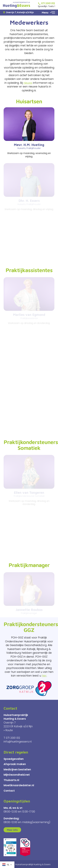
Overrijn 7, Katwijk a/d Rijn (18, 13)
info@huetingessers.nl (18, 742)
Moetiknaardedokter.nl (19, 785)
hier (44, 676)
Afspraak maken (15, 764)
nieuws (28, 83)
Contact (9, 791)
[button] (52, 13)
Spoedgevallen (14, 759)
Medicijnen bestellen (17, 769)
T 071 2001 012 (12, 738)
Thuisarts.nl (11, 780)
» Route (8, 730)
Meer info (12, 830)
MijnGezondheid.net (17, 775)
